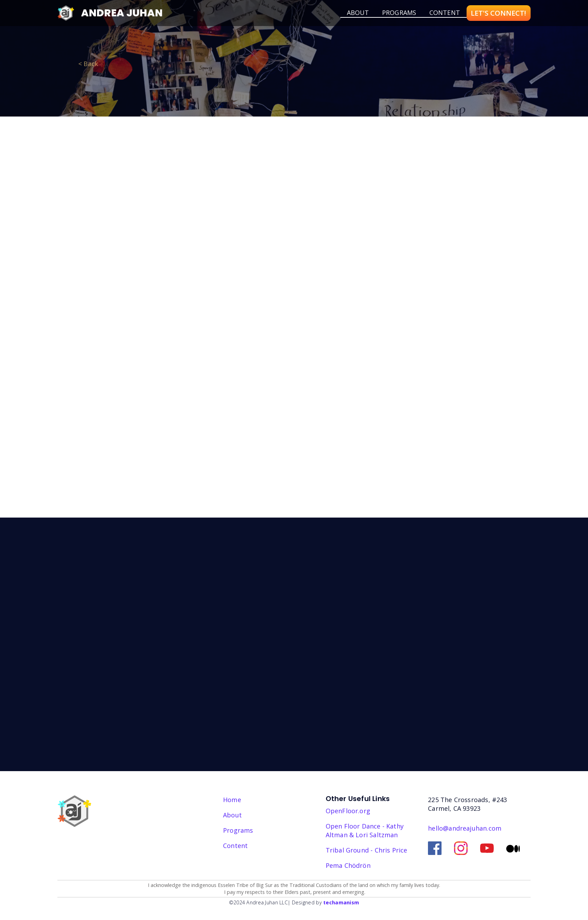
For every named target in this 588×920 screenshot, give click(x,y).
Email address (340, 645)
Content (445, 13)
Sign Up (340, 699)
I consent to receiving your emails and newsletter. (381, 682)
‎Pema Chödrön (348, 865)
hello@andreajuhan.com (465, 828)
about (358, 13)
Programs (399, 13)
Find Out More (323, 340)
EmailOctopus (378, 719)
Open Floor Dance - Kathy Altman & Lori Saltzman (365, 830)
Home (232, 800)
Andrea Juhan (122, 13)
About (232, 815)
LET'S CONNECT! (498, 13)
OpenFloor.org (348, 811)
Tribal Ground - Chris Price (367, 850)
